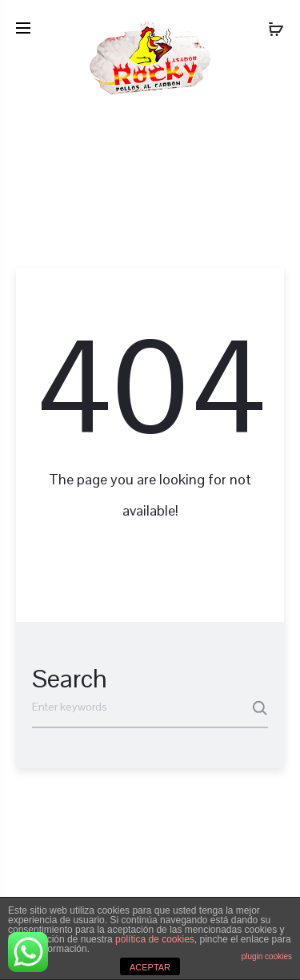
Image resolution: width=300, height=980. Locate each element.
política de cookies (155, 939)
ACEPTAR (150, 967)
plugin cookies (267, 956)
